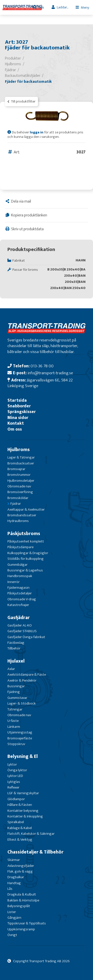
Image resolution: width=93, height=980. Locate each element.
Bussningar (16, 686)
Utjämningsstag (20, 732)
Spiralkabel (16, 822)
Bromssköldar (18, 498)
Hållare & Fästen (20, 805)
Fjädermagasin (18, 588)
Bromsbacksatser (21, 463)
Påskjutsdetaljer (20, 593)
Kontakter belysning (23, 811)
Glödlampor (16, 799)
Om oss (15, 429)
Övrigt (12, 935)
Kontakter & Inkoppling (25, 816)
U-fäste (13, 721)
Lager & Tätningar (21, 457)
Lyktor (12, 764)
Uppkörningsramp (21, 929)
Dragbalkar (16, 877)
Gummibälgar (17, 565)
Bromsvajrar (16, 469)
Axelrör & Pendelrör (22, 680)
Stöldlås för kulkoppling (26, 559)
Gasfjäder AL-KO (20, 625)
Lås (10, 889)
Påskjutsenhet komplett (26, 541)
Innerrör (14, 582)
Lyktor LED (15, 776)
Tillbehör (14, 648)
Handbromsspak (20, 576)
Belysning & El (23, 756)
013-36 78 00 (42, 366)
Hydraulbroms (18, 521)
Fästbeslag (16, 643)
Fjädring (14, 692)
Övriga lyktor (17, 770)
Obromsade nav (19, 486)
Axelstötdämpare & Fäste (27, 675)
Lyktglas (14, 782)
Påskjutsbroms (24, 534)
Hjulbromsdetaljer (21, 481)
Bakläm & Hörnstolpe (23, 900)
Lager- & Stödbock (22, 703)
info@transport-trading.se (50, 373)
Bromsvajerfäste (20, 738)
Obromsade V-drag (22, 599)
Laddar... (62, 7)
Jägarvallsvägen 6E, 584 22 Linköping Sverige (40, 383)
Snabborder (19, 406)
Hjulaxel (16, 661)
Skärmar (14, 860)
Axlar (11, 669)
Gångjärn (14, 918)
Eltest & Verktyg (20, 840)
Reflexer (13, 787)
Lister (12, 912)
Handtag (14, 883)
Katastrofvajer (18, 605)
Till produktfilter (21, 101)
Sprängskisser (22, 412)
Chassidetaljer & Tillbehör (35, 852)
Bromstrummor (19, 475)
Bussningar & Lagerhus (25, 570)
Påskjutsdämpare (20, 547)
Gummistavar (17, 698)
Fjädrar (16, 504)
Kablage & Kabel (20, 828)
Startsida (17, 400)
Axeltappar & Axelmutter (26, 510)
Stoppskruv (16, 744)
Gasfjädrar (19, 618)
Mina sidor (18, 418)
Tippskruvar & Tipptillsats (27, 923)
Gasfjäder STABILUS (22, 631)
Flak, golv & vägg (20, 871)
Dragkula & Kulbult (22, 894)
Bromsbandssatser (22, 515)
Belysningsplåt (19, 906)
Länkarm (14, 727)
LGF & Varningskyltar (23, 793)
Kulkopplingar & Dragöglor (28, 553)
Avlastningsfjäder (21, 866)
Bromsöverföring (20, 492)
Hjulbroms (19, 450)
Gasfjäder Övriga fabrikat (26, 637)
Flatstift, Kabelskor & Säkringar (31, 834)
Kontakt (16, 423)
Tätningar (15, 709)
